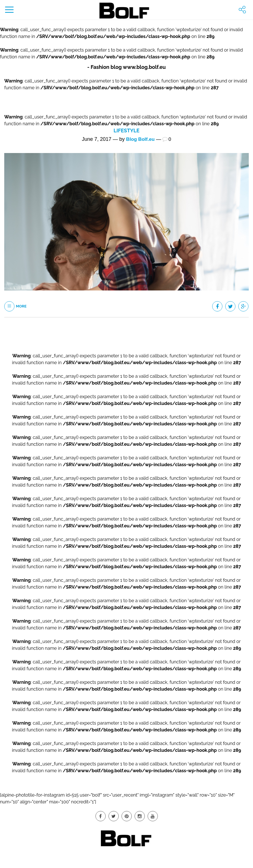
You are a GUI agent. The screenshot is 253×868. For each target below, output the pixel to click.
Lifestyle (126, 130)
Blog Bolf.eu (140, 139)
